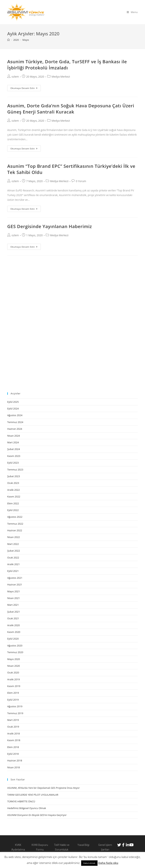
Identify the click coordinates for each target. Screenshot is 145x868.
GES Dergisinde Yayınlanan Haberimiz (50, 226)
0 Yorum (81, 181)
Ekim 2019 (13, 693)
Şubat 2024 (14, 449)
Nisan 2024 (14, 436)
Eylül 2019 (13, 700)
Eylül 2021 (13, 571)
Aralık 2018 (13, 734)
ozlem (15, 77)
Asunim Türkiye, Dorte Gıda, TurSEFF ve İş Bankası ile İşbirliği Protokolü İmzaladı (67, 65)
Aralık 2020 (13, 625)
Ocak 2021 (13, 618)
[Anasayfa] (8, 40)
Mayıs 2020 (14, 659)
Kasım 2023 (14, 456)
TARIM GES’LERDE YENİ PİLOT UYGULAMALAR (33, 795)
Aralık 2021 (13, 564)
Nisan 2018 (14, 767)
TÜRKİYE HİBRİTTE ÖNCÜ (21, 801)
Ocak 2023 (13, 483)
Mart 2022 (13, 544)
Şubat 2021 (14, 612)
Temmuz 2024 (15, 422)
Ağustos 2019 (15, 706)
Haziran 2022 (15, 530)
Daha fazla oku (108, 863)
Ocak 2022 (13, 558)
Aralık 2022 (13, 490)
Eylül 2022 (13, 510)
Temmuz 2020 (15, 652)
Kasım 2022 (14, 497)
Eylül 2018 (13, 754)
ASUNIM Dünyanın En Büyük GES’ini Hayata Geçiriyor (37, 815)
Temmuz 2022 (15, 524)
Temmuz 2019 (15, 713)
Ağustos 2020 (15, 646)
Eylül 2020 (13, 639)
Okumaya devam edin (24, 88)
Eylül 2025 (13, 402)
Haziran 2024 (15, 429)
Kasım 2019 (14, 686)
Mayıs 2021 (14, 591)
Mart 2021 (13, 605)
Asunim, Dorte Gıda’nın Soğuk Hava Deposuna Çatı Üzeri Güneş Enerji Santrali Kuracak (71, 109)
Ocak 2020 (13, 672)
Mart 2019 (13, 720)
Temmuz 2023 (15, 470)
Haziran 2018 (15, 760)
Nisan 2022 (14, 537)
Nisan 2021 (14, 598)
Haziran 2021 (15, 584)
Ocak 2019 (13, 727)
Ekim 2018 (13, 747)
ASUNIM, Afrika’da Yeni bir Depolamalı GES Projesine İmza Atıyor (43, 788)
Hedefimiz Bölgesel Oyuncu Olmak (27, 808)
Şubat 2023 (14, 476)
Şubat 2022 (14, 551)
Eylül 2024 (13, 409)
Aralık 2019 (13, 679)
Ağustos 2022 (15, 517)
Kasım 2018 (14, 740)
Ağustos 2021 (15, 578)
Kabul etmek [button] (89, 863)
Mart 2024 (13, 442)
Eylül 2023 (13, 463)
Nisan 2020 (14, 666)
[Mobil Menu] (132, 12)
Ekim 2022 (13, 503)
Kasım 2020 (14, 632)
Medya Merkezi (61, 77)
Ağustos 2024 (15, 415)
